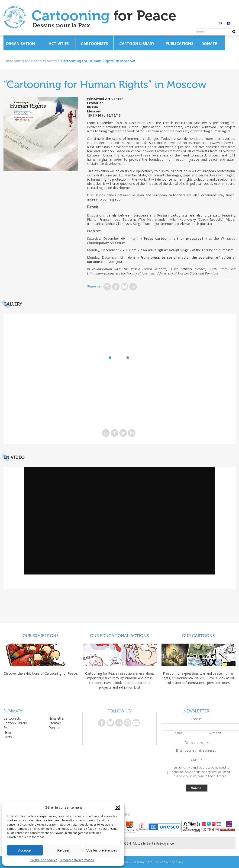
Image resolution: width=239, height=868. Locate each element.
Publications (179, 44)
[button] (117, 807)
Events (51, 61)
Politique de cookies (44, 860)
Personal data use (145, 862)
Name (179, 733)
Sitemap (55, 723)
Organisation (20, 44)
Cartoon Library (137, 44)
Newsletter (57, 718)
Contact (197, 719)
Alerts (8, 737)
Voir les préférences (102, 850)
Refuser (63, 850)
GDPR (197, 760)
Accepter (25, 850)
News (8, 732)
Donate (209, 44)
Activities (59, 44)
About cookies (173, 862)
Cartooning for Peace (23, 61)
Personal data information (77, 860)
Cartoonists (94, 44)
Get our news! (197, 743)
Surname (215, 733)
